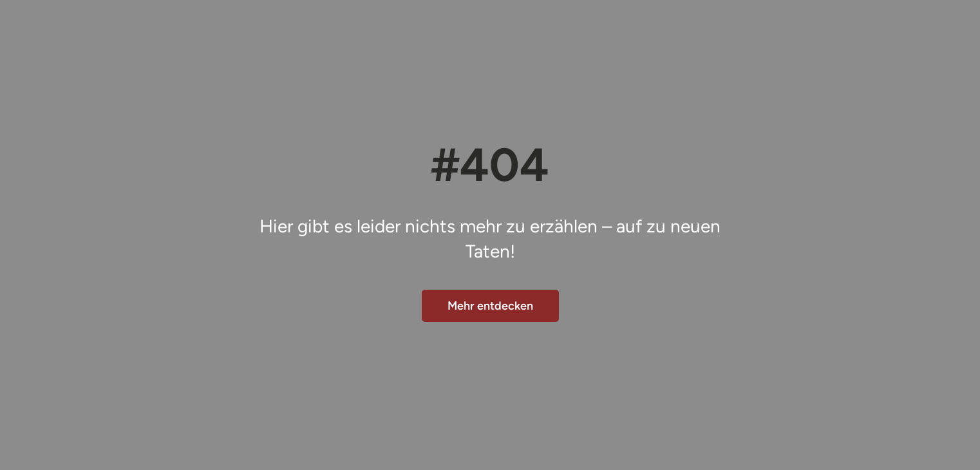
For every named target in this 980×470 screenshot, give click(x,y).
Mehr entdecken (490, 306)
